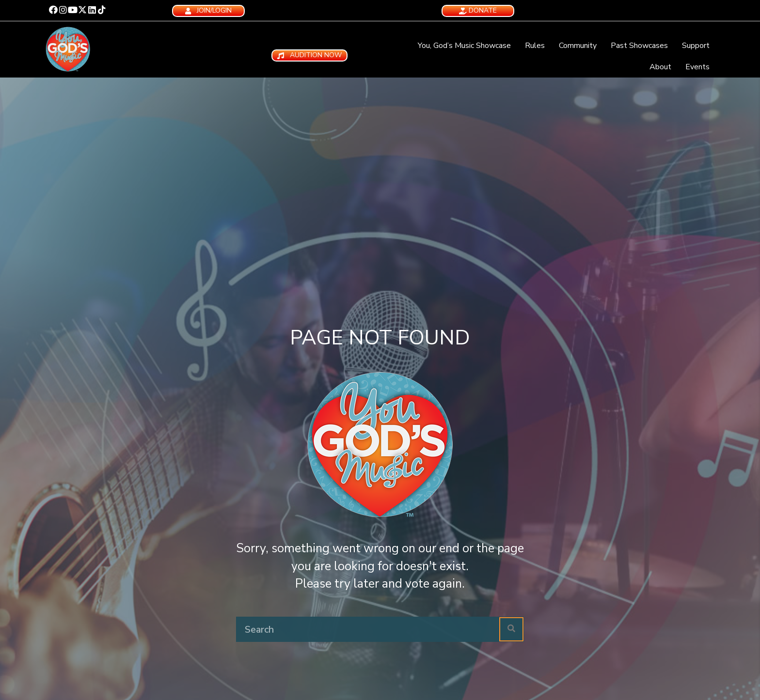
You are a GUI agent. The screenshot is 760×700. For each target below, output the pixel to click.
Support (696, 46)
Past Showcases (639, 46)
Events (697, 67)
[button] (53, 10)
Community (578, 46)
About (660, 67)
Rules (535, 46)
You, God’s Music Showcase (464, 46)
